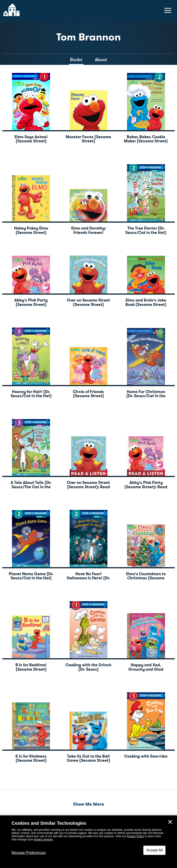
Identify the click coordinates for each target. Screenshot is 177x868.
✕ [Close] (170, 822)
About (101, 60)
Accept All (154, 850)
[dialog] (88, 842)
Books (76, 60)
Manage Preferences (29, 853)
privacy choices (43, 839)
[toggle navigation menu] (168, 10)
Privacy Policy (135, 836)
